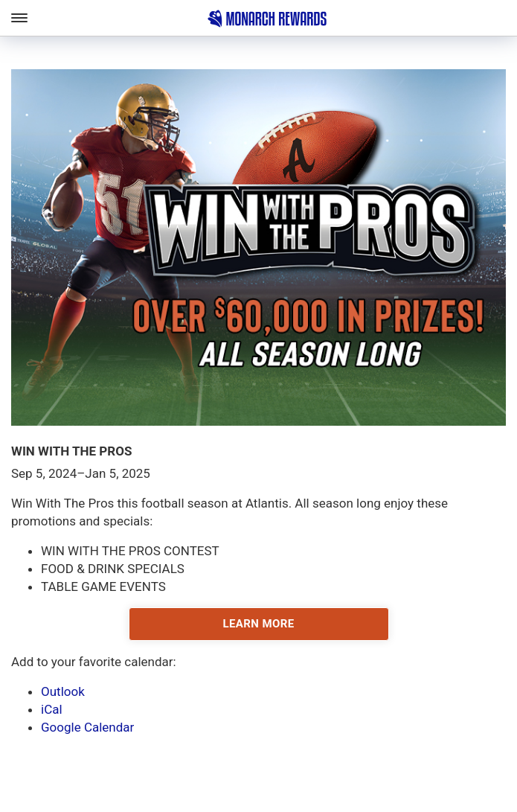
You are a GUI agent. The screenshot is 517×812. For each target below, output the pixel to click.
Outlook (63, 691)
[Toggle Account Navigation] (506, 18)
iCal (52, 709)
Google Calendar (87, 727)
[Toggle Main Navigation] (19, 18)
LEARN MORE (258, 624)
